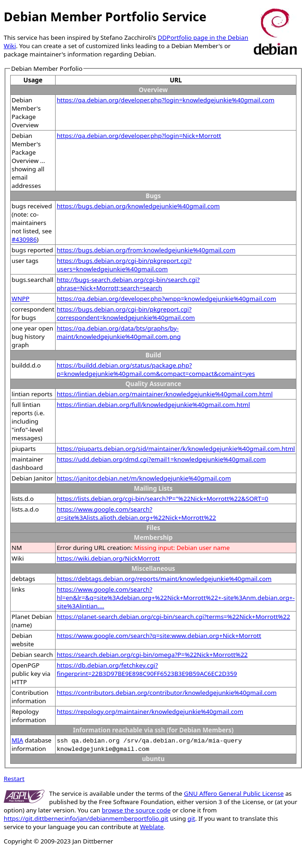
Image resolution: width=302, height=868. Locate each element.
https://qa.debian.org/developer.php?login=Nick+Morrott (139, 136)
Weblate (152, 827)
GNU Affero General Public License (234, 793)
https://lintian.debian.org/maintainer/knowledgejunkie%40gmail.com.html (164, 394)
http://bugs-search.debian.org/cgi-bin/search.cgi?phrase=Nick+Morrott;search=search (128, 284)
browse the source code (136, 810)
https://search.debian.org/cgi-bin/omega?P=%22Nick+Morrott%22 (152, 655)
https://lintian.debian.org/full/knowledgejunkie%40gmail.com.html (153, 405)
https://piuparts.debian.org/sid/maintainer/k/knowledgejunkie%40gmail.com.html (176, 449)
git (191, 818)
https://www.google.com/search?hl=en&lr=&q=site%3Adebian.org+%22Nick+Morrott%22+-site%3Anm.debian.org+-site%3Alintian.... (176, 598)
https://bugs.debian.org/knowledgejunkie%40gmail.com (138, 206)
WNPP (21, 299)
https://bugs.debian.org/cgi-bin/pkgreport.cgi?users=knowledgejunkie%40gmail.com (124, 265)
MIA (17, 740)
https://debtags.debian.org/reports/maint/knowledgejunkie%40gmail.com (164, 579)
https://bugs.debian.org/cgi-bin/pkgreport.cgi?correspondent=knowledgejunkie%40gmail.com (126, 313)
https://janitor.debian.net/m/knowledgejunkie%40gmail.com (144, 478)
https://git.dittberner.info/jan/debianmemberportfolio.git (86, 818)
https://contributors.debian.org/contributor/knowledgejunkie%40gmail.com (167, 693)
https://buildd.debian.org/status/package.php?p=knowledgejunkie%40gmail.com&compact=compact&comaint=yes (156, 369)
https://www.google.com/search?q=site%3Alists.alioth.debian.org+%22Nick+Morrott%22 (136, 513)
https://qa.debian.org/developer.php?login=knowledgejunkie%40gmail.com (165, 100)
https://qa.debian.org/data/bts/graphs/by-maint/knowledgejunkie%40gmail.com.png (119, 332)
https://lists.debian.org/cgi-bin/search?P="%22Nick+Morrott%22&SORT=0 (162, 499)
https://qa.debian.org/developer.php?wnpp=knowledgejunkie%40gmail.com (166, 299)
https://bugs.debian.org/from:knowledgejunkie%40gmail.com (146, 250)
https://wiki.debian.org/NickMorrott (108, 558)
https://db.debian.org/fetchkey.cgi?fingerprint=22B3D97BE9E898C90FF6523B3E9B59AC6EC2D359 (147, 669)
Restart (14, 779)
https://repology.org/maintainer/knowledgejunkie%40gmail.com (150, 712)
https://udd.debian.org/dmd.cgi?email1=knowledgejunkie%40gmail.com (161, 459)
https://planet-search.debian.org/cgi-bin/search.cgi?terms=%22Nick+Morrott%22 (173, 617)
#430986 (24, 239)
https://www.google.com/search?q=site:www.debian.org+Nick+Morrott (159, 636)
